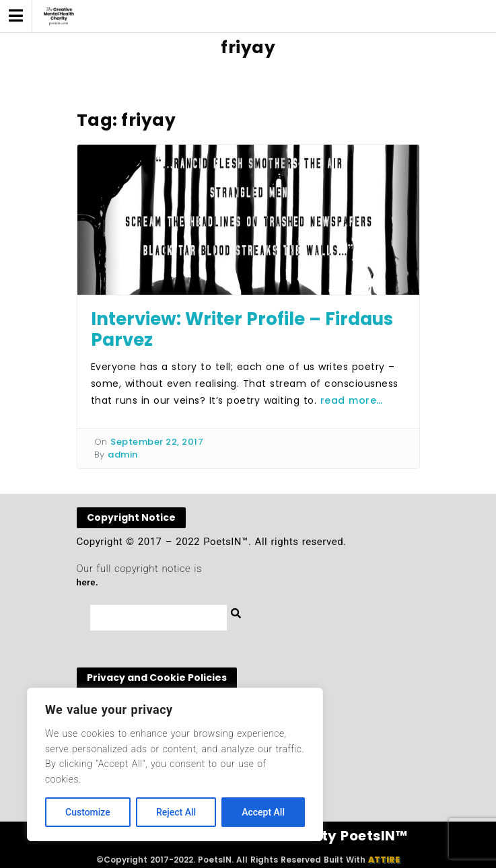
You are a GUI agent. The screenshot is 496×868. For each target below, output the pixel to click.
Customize (88, 812)
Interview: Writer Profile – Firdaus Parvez (242, 329)
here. (88, 582)
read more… (352, 400)
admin (123, 455)
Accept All (263, 812)
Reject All (176, 812)
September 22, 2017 (157, 442)
